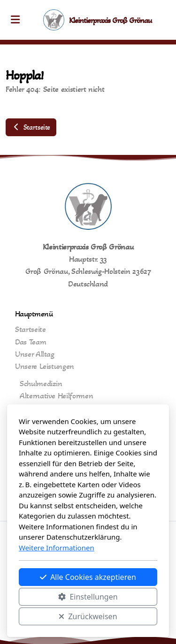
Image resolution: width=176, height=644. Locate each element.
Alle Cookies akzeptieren (88, 577)
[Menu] (15, 20)
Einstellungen (88, 597)
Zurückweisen (88, 616)
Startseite (31, 127)
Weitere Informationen (57, 548)
